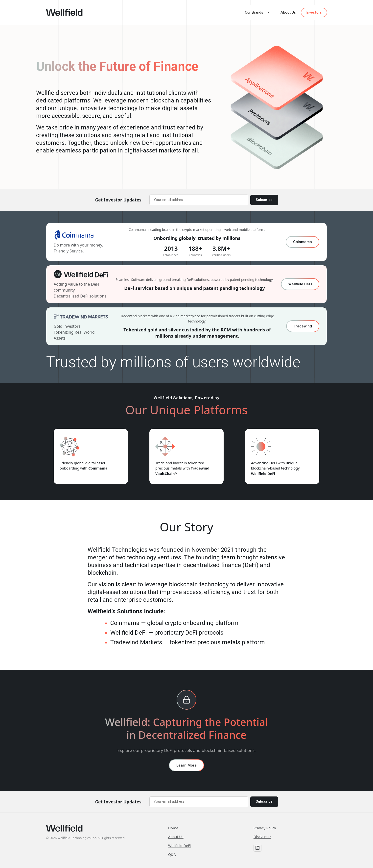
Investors (314, 12)
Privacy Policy (265, 828)
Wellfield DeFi (300, 284)
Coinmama (303, 242)
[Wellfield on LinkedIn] (257, 848)
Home (173, 828)
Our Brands (260, 12)
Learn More (186, 765)
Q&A (172, 855)
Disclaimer (262, 837)
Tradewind (303, 326)
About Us (288, 12)
